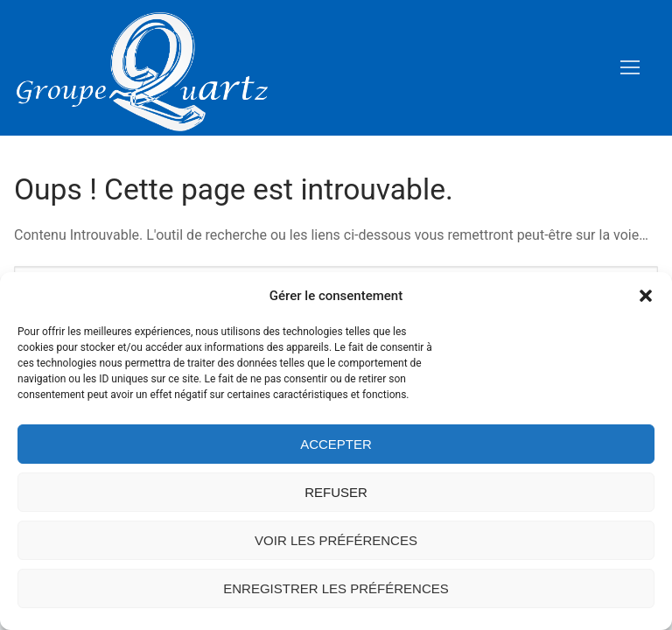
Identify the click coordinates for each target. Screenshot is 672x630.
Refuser (336, 492)
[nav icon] (630, 68)
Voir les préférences (336, 540)
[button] (646, 296)
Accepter (336, 444)
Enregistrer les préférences (336, 588)
